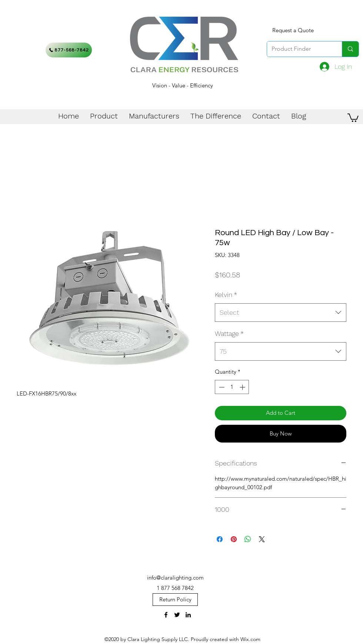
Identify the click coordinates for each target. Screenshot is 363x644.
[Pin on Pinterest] (234, 539)
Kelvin (226, 295)
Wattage (229, 333)
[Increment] (243, 387)
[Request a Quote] (293, 30)
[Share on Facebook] (220, 539)
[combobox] (281, 313)
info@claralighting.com (175, 578)
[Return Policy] (175, 600)
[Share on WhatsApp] (248, 539)
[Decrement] (221, 387)
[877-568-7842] (69, 50)
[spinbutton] (232, 387)
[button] (353, 117)
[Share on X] (262, 539)
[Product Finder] (299, 49)
